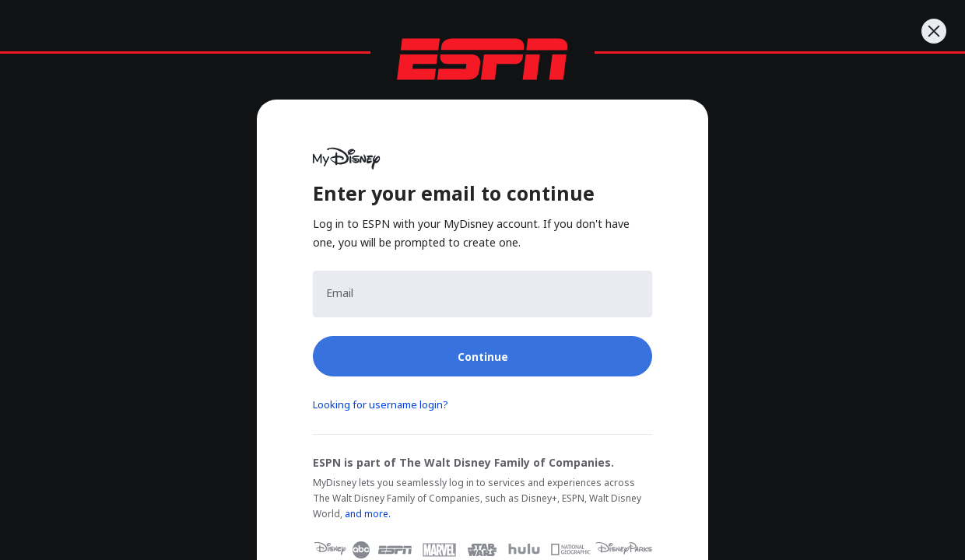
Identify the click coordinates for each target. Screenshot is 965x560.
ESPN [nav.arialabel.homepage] (60, 17)
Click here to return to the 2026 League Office (627, 173)
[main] (482, 271)
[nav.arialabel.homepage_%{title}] (137, 17)
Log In (55, 327)
